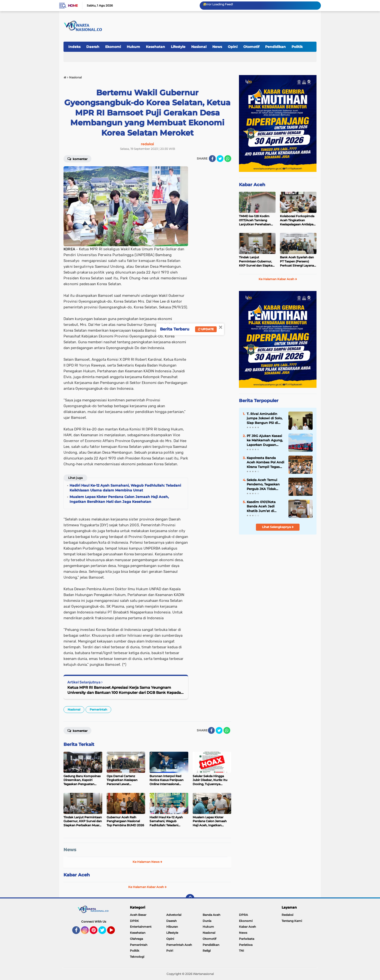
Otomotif (251, 47)
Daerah (93, 47)
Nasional (199, 47)
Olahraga (136, 939)
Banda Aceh (211, 915)
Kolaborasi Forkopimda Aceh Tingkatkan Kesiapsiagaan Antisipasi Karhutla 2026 (298, 220)
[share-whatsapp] (228, 159)
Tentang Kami (292, 921)
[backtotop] (190, 898)
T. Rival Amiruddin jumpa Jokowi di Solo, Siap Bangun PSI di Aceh (265, 418)
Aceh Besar (138, 915)
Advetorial (174, 915)
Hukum (133, 47)
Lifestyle (178, 47)
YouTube (114, 932)
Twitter (104, 932)
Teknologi (137, 957)
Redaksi (287, 915)
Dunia (207, 921)
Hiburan (172, 927)
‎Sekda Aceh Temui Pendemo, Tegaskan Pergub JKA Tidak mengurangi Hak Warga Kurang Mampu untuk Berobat (265, 484)
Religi (207, 951)
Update (206, 329)
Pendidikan (275, 47)
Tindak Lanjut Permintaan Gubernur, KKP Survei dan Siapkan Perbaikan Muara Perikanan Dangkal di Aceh (257, 261)
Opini (233, 47)
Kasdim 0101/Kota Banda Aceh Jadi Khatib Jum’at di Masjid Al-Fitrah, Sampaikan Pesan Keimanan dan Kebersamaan (261, 506)
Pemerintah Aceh (179, 945)
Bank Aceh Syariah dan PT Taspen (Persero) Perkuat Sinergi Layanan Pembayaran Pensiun (298, 261)
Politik (297, 47)
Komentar (77, 159)
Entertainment (141, 927)
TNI (241, 951)
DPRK (134, 921)
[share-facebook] (212, 159)
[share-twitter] (220, 159)
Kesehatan (155, 47)
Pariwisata (247, 939)
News (217, 47)
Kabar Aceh (77, 875)
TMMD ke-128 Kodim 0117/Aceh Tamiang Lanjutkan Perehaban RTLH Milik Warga (255, 220)
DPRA (243, 915)
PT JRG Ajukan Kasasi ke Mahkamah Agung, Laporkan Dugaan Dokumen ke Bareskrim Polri (265, 440)
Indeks (74, 47)
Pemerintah (98, 709)
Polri (170, 951)
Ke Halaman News (147, 862)
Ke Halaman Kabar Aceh (147, 887)
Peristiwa (246, 945)
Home (73, 6)
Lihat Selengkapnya (278, 527)
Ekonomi (113, 47)
